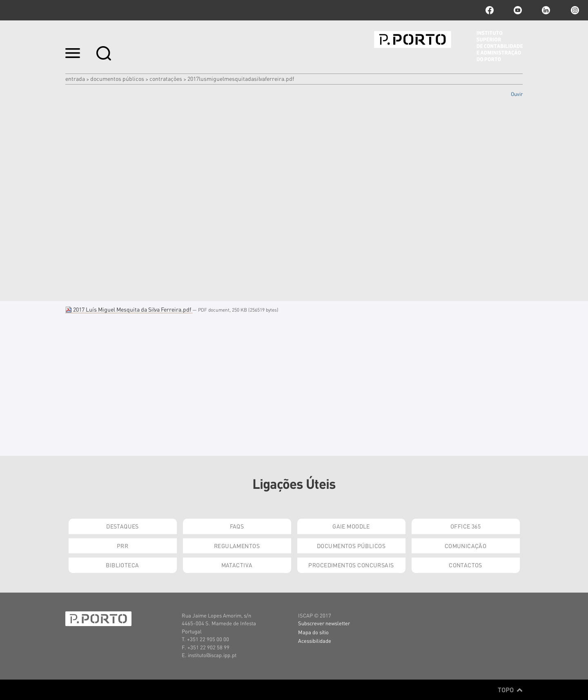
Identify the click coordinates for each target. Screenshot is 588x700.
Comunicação (466, 546)
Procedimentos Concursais (351, 565)
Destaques (122, 526)
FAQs (237, 526)
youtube (518, 10)
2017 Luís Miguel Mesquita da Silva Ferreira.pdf (129, 309)
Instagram (574, 10)
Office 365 (465, 526)
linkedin (546, 10)
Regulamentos (237, 546)
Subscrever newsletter (324, 623)
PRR (122, 546)
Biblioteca (122, 565)
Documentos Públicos (117, 78)
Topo (510, 690)
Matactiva (237, 565)
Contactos (465, 565)
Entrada (75, 78)
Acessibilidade (315, 641)
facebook (490, 10)
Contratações (166, 78)
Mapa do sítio (313, 632)
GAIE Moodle (351, 526)
